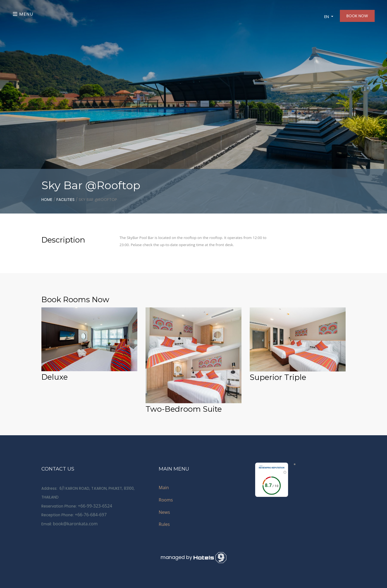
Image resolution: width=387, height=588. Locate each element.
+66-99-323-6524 (95, 506)
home (47, 200)
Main (164, 488)
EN (327, 17)
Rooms (166, 500)
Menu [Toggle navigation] (23, 14)
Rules (164, 524)
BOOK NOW (357, 16)
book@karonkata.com (75, 524)
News (164, 512)
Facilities (66, 200)
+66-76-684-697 (91, 515)
